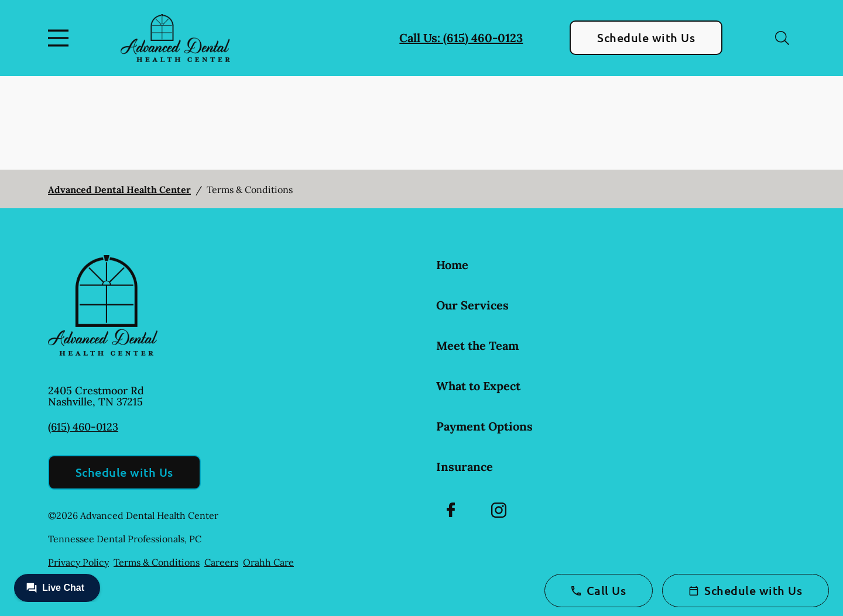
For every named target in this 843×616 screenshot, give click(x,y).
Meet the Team (477, 345)
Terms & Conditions (157, 562)
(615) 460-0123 (83, 427)
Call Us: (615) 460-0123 (461, 38)
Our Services (472, 305)
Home (452, 265)
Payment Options (484, 426)
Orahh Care (268, 562)
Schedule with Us (646, 37)
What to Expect (478, 386)
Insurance (465, 467)
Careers (221, 562)
